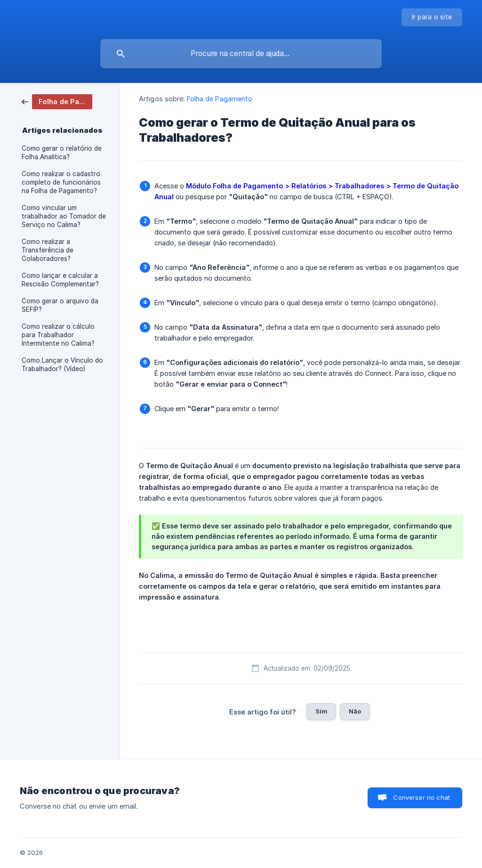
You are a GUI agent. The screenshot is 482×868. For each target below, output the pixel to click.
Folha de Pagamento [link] (220, 99)
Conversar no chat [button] (422, 797)
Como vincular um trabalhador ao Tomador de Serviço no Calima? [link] (64, 216)
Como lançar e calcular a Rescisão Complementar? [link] (60, 280)
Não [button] (355, 711)
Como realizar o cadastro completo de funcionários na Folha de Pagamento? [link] (61, 182)
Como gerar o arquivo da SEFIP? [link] (60, 305)
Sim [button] (321, 711)
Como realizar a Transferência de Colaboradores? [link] (48, 250)
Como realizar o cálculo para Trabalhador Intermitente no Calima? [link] (58, 335)
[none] (432, 17)
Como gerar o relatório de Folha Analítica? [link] (62, 153)
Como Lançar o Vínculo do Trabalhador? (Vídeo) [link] (62, 365)
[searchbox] (241, 54)
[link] (57, 101)
